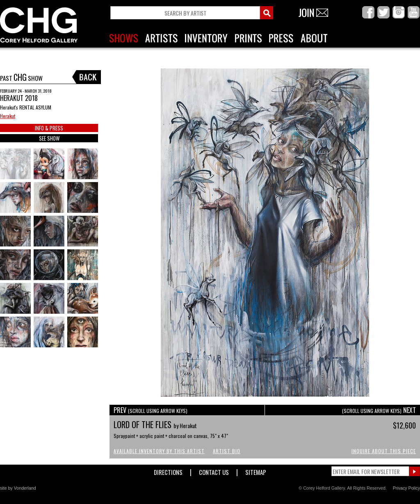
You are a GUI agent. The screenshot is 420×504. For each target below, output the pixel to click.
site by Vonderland (18, 488)
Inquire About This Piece (384, 451)
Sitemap (256, 471)
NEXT (379, 410)
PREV (151, 410)
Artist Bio (227, 451)
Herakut (8, 116)
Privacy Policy (406, 488)
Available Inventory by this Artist (159, 451)
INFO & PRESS (49, 128)
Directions (168, 471)
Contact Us (214, 471)
